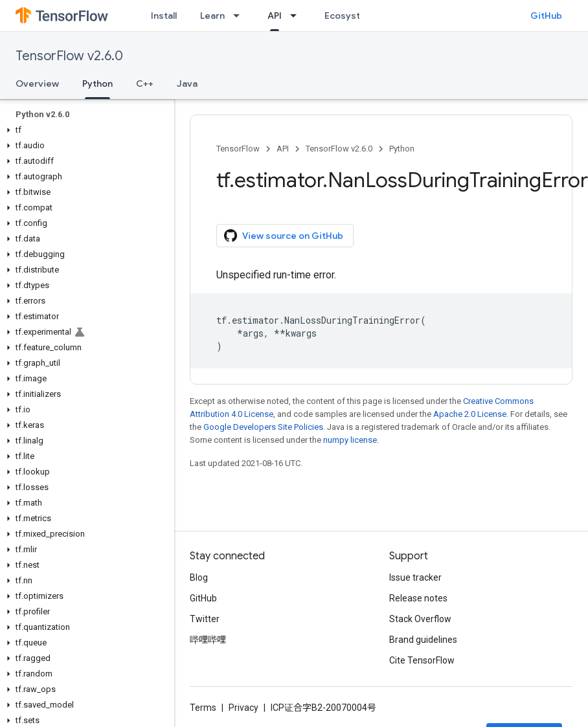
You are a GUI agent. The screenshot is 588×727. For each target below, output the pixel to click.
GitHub (546, 16)
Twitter (205, 619)
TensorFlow (238, 149)
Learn (212, 16)
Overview (37, 84)
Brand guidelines (423, 640)
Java (187, 84)
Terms (203, 708)
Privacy (243, 708)
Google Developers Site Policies (263, 427)
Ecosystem (349, 16)
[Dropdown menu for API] (297, 16)
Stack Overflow (420, 619)
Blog (199, 577)
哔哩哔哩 (208, 640)
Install (164, 16)
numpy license (350, 440)
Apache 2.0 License (470, 414)
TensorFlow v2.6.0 (69, 56)
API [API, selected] (275, 16)
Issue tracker (415, 577)
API (283, 149)
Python (402, 149)
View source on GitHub (284, 236)
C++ (145, 84)
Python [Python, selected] (97, 84)
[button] (85, 130)
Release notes (418, 598)
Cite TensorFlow (422, 660)
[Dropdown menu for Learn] (240, 16)
